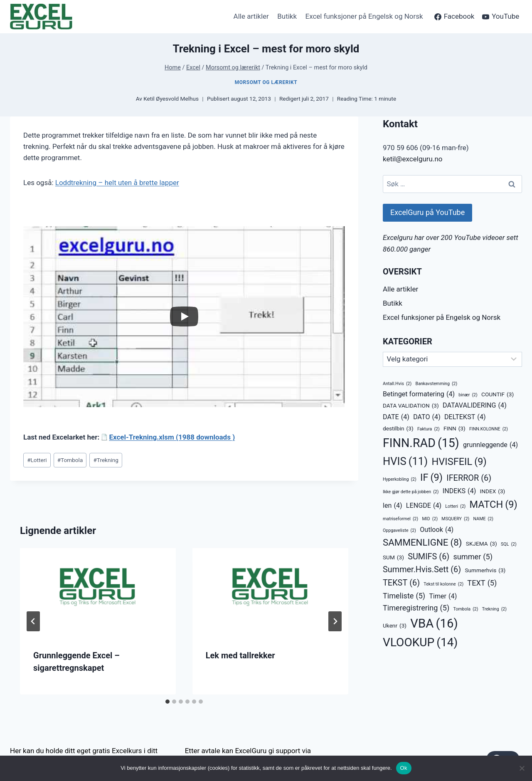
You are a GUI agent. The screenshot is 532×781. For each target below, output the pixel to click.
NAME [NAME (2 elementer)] (483, 519)
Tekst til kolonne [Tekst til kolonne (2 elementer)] (443, 584)
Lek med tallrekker (240, 655)
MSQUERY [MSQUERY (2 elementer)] (455, 519)
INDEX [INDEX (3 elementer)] (493, 492)
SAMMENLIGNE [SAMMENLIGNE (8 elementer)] (422, 543)
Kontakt (400, 124)
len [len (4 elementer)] (393, 506)
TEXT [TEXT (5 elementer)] (482, 583)
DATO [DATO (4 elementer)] (427, 417)
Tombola (70, 460)
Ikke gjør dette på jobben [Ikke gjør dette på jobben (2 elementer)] (411, 492)
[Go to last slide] (33, 621)
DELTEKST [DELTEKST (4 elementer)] (465, 417)
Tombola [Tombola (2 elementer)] (465, 609)
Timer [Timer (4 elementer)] (443, 596)
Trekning (106, 460)
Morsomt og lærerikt (266, 82)
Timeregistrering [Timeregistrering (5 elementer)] (416, 608)
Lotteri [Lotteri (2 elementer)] (455, 506)
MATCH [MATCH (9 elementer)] (494, 505)
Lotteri (37, 460)
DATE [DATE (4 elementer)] (396, 417)
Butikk (287, 16)
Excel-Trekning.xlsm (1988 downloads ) (172, 437)
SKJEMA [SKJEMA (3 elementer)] (482, 544)
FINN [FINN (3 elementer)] (454, 429)
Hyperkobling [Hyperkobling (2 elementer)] (400, 479)
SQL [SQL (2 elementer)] (509, 544)
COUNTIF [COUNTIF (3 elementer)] (498, 395)
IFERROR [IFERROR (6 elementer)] (469, 478)
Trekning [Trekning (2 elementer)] (494, 609)
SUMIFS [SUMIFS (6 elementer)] (429, 557)
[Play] (184, 316)
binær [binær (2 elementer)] (468, 395)
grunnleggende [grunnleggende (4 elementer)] (490, 445)
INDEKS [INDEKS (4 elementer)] (459, 491)
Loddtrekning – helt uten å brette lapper (117, 183)
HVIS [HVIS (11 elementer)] (405, 461)
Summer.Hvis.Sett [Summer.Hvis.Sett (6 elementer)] (422, 570)
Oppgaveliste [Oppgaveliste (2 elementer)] (399, 530)
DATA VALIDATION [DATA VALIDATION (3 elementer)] (411, 406)
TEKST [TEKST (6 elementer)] (401, 583)
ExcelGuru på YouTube (427, 212)
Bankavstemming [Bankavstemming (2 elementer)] (437, 384)
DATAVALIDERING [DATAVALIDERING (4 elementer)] (475, 405)
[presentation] (98, 592)
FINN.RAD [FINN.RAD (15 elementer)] (421, 443)
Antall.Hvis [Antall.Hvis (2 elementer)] (397, 384)
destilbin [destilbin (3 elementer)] (398, 429)
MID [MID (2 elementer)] (430, 519)
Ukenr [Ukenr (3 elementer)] (395, 626)
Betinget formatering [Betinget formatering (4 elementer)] (419, 394)
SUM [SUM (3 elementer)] (393, 558)
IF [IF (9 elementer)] (431, 478)
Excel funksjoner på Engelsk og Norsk (364, 16)
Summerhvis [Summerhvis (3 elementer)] (485, 571)
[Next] (335, 621)
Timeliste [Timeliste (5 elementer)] (404, 596)
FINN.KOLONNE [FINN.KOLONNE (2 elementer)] (489, 429)
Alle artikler (251, 16)
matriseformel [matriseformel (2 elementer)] (400, 519)
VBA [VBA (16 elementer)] (434, 624)
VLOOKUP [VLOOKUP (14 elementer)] (420, 643)
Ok (404, 768)
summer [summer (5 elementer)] (473, 557)
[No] (522, 768)
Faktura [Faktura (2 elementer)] (429, 429)
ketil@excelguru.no (413, 159)
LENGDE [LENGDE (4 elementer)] (424, 506)
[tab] (167, 702)
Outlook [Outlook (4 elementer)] (437, 530)
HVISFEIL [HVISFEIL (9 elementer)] (459, 462)
